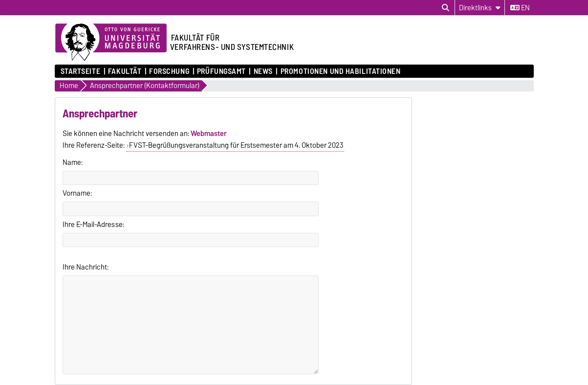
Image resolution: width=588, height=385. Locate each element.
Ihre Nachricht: (86, 267)
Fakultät (125, 71)
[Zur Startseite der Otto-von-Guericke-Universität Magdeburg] (111, 43)
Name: (73, 162)
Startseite (81, 71)
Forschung (169, 71)
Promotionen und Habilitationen (341, 71)
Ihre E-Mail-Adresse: (93, 225)
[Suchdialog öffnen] (446, 8)
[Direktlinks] (480, 8)
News (263, 71)
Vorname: (77, 193)
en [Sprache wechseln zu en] (520, 8)
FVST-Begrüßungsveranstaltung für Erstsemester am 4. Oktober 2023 (236, 145)
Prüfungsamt (221, 71)
